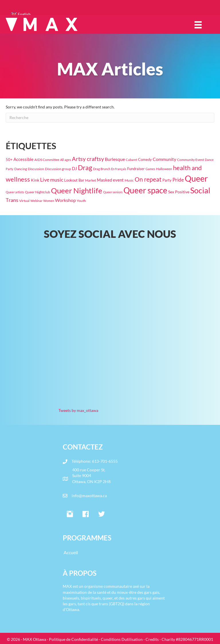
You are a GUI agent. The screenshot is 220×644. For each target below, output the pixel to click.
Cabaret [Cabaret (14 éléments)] (131, 160)
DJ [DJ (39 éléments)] (74, 168)
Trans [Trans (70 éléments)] (12, 200)
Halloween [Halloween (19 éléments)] (164, 169)
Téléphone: (82, 461)
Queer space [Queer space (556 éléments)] (145, 190)
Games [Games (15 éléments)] (150, 169)
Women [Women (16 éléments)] (49, 201)
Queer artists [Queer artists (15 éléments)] (15, 192)
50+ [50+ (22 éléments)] (9, 160)
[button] (70, 514)
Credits (152, 639)
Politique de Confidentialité (73, 639)
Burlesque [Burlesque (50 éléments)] (115, 159)
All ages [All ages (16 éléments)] (66, 160)
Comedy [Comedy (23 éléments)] (145, 159)
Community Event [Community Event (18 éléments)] (190, 160)
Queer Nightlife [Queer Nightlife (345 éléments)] (77, 190)
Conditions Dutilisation (122, 639)
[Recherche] (110, 118)
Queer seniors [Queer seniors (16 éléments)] (113, 192)
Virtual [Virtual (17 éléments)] (24, 201)
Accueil (71, 552)
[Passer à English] (113, 14)
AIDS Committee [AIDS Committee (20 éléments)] (47, 160)
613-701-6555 (105, 461)
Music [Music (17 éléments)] (129, 180)
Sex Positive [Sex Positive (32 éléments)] (179, 192)
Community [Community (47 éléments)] (164, 159)
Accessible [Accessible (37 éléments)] (23, 159)
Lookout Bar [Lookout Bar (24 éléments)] (74, 180)
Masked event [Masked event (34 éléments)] (110, 180)
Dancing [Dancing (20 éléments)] (21, 169)
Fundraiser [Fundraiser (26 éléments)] (136, 169)
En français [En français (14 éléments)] (119, 169)
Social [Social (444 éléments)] (200, 190)
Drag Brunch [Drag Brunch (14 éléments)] (102, 169)
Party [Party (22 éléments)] (167, 180)
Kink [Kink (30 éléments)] (35, 180)
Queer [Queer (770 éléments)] (196, 178)
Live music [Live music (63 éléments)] (52, 180)
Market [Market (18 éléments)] (91, 180)
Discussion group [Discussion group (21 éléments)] (58, 169)
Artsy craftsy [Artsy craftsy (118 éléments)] (88, 159)
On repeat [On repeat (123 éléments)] (148, 179)
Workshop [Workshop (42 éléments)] (65, 200)
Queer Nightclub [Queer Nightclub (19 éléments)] (38, 192)
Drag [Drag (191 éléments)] (85, 168)
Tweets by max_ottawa (78, 410)
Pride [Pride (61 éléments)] (178, 180)
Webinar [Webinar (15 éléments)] (36, 201)
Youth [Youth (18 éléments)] (81, 201)
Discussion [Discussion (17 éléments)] (36, 169)
